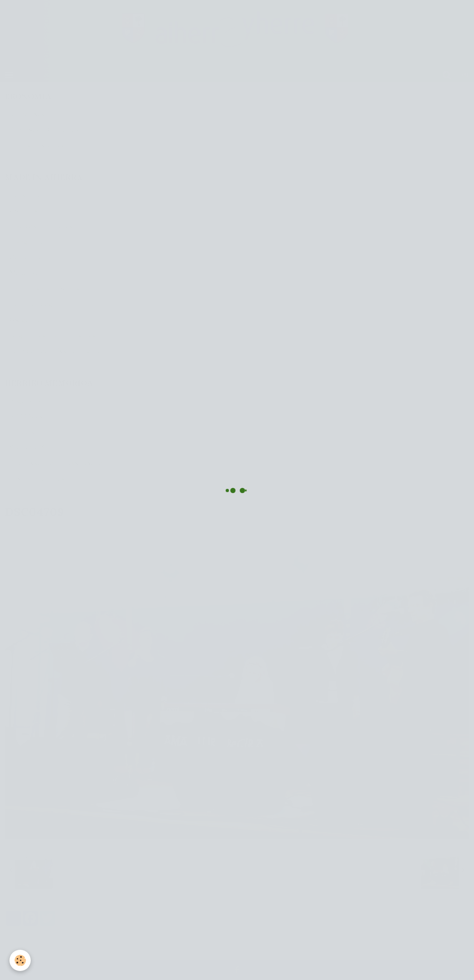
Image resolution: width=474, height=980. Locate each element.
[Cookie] (20, 960)
